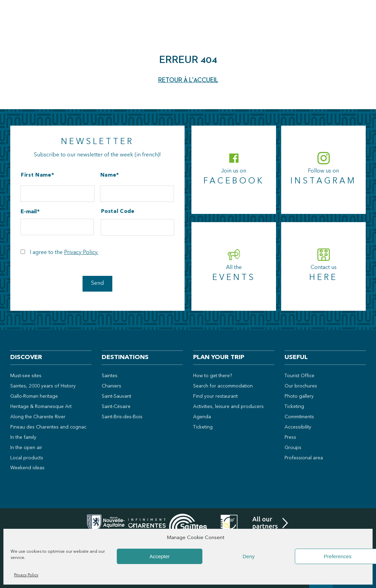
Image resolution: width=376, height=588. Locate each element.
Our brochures (301, 386)
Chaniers (111, 386)
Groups (293, 448)
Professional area (304, 458)
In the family (23, 437)
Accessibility (298, 427)
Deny (248, 556)
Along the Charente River (38, 417)
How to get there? (213, 376)
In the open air (26, 448)
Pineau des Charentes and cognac (48, 427)
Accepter (159, 556)
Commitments (299, 417)
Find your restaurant (215, 396)
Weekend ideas (27, 468)
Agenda (202, 417)
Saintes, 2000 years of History (43, 386)
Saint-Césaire (116, 407)
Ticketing (203, 427)
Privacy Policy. (81, 253)
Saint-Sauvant (116, 396)
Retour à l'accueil (188, 80)
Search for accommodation (223, 386)
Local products (27, 458)
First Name (36, 175)
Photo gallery (299, 396)
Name (108, 175)
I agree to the (64, 253)
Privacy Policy (26, 575)
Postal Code (118, 212)
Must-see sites (26, 376)
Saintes (110, 376)
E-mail (29, 212)
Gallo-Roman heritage (34, 396)
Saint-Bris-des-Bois (122, 417)
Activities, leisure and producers (228, 407)
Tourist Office (299, 376)
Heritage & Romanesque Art (41, 407)
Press (290, 437)
